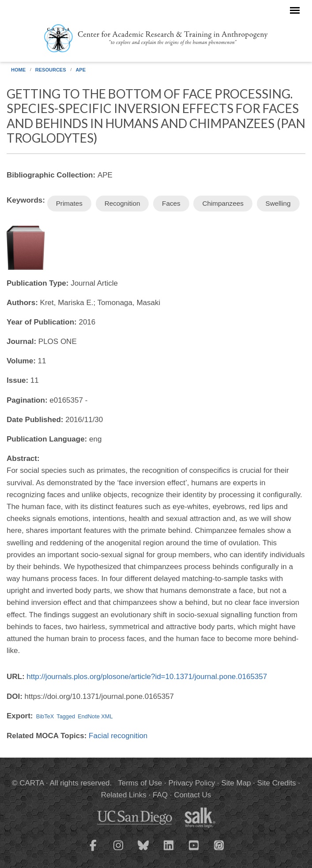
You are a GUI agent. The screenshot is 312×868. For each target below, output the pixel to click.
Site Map (236, 783)
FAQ (160, 795)
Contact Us (192, 795)
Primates (69, 203)
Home (18, 70)
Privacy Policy (192, 783)
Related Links (124, 795)
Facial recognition (118, 736)
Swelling (278, 203)
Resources (51, 70)
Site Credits (277, 783)
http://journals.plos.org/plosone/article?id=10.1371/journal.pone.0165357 (147, 677)
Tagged (66, 716)
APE (81, 70)
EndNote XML (95, 716)
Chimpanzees (223, 203)
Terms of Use (140, 783)
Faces (171, 203)
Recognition (122, 203)
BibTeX (45, 716)
